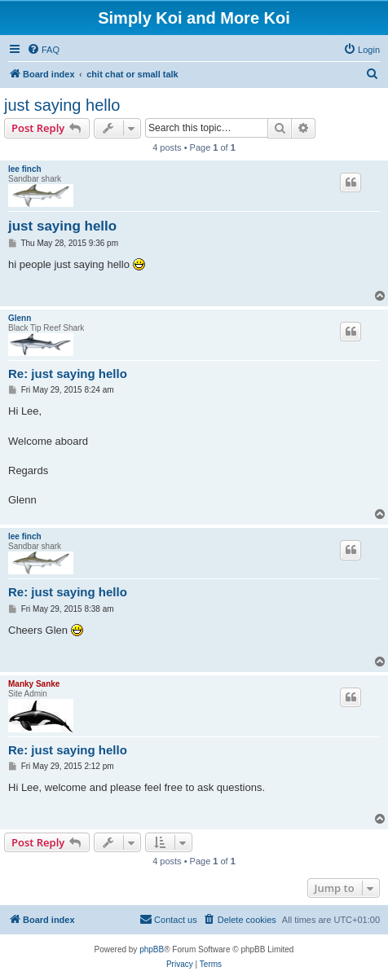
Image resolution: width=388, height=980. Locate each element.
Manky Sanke (34, 684)
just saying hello (62, 105)
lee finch (25, 169)
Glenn (20, 318)
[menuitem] (43, 50)
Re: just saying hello (68, 374)
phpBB (152, 949)
